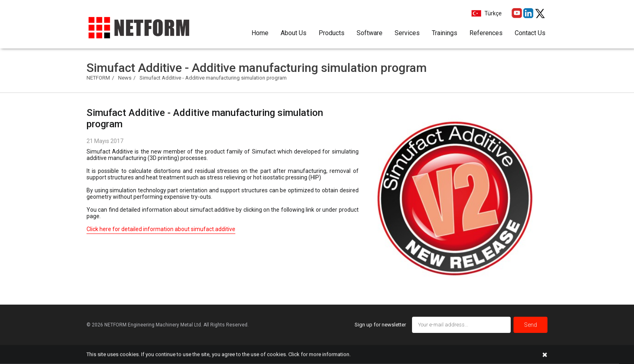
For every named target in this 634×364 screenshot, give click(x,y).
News (125, 78)
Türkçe (492, 13)
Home (260, 33)
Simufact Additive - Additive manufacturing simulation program (213, 78)
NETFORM (98, 78)
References (486, 33)
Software (370, 33)
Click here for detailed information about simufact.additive (161, 229)
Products (332, 33)
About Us (294, 33)
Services (407, 33)
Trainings (445, 33)
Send (530, 325)
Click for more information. (319, 354)
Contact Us (530, 33)
